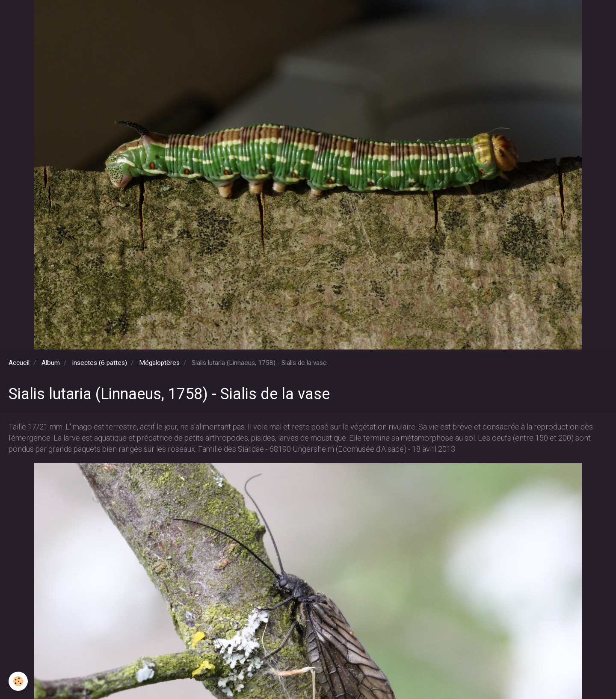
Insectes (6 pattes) (99, 363)
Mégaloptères (159, 363)
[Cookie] (18, 681)
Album (51, 363)
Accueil (19, 363)
